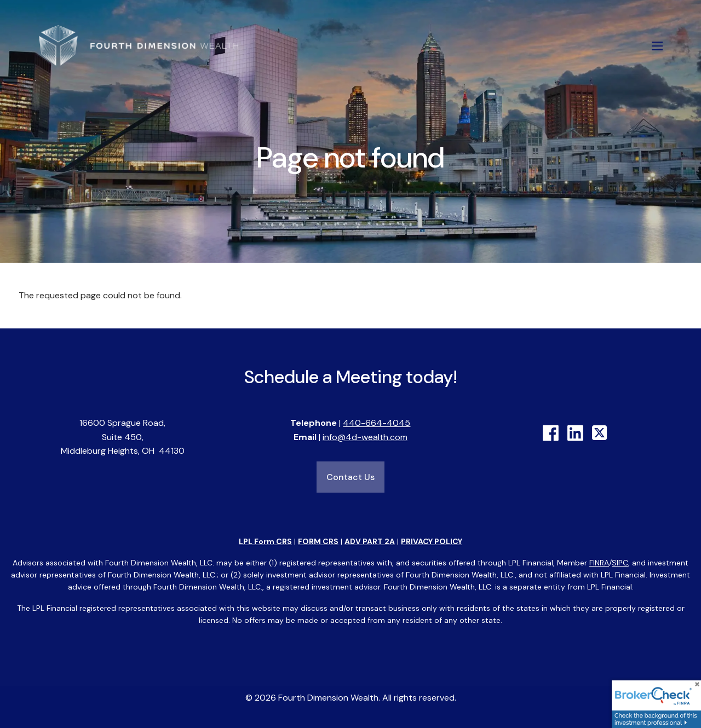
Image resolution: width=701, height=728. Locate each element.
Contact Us (350, 477)
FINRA (599, 563)
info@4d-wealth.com (365, 437)
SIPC (620, 563)
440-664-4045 (377, 423)
